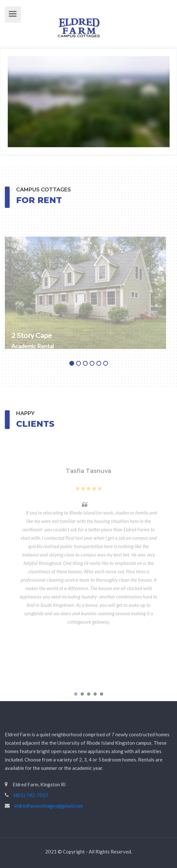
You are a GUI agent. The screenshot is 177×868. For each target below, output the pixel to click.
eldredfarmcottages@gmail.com (49, 806)
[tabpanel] (88, 284)
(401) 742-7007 (31, 795)
